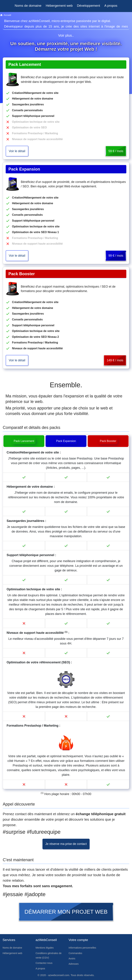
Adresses (74, 964)
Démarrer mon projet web (66, 912)
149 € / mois (115, 360)
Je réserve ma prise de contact (66, 844)
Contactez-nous (44, 963)
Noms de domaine (28, 6)
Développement (89, 6)
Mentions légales (45, 948)
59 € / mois (116, 151)
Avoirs (72, 959)
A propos (111, 6)
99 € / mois (116, 256)
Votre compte (78, 940)
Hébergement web (59, 6)
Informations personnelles (82, 948)
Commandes (75, 953)
